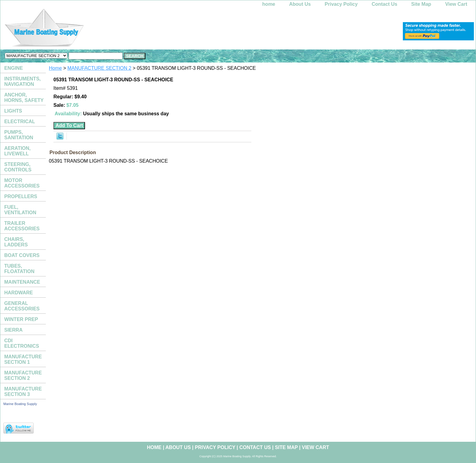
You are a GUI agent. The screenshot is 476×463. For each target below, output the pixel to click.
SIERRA (13, 330)
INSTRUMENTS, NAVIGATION (22, 81)
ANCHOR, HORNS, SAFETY (24, 98)
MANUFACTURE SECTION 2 (99, 68)
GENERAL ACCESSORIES (22, 306)
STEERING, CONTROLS (18, 167)
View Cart (456, 4)
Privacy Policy (341, 4)
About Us (300, 4)
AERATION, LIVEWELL (17, 151)
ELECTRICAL (20, 122)
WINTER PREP (21, 319)
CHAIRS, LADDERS (16, 242)
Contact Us (384, 4)
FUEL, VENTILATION (20, 210)
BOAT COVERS (22, 255)
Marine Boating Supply (20, 404)
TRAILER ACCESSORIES (22, 226)
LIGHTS (13, 111)
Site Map (421, 4)
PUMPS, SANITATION (19, 135)
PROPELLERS (21, 196)
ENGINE (14, 68)
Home (55, 68)
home (269, 4)
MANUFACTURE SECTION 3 (23, 392)
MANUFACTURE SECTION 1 (23, 359)
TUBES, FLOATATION (19, 269)
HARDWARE (19, 293)
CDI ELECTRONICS (22, 343)
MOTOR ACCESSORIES (22, 183)
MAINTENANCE (22, 282)
